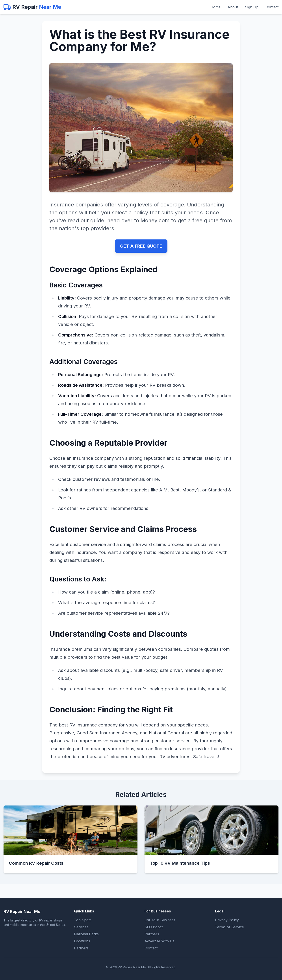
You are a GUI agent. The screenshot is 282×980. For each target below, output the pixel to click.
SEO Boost (154, 927)
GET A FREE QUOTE (141, 246)
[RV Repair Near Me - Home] (32, 7)
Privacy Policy (227, 920)
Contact (272, 7)
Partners (81, 948)
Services (81, 927)
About (233, 7)
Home (215, 7)
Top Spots (83, 920)
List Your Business (160, 920)
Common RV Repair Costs (36, 863)
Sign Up (252, 7)
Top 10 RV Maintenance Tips (180, 863)
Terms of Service (229, 927)
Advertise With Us (160, 941)
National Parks (86, 934)
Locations (82, 941)
